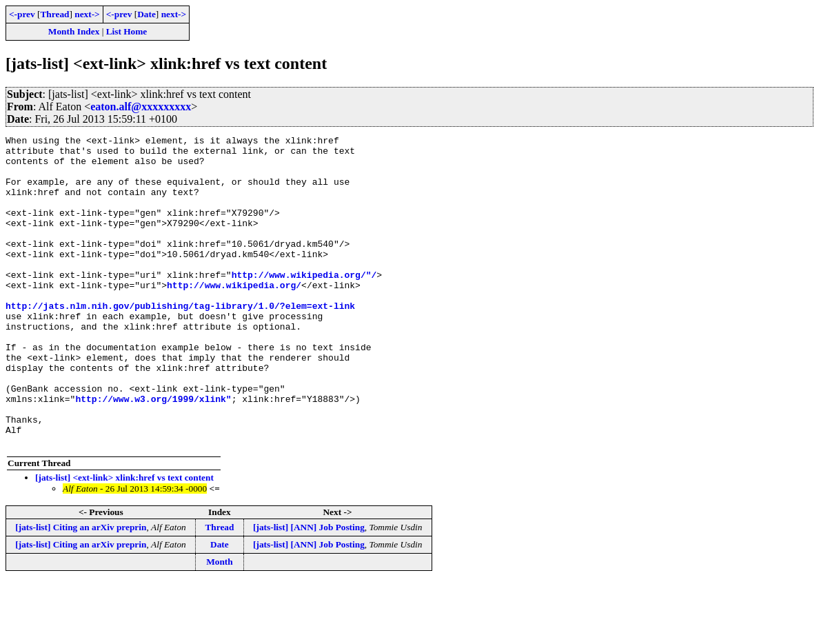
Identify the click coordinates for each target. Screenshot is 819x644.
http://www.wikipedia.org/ (234, 316)
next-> (87, 14)
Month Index (74, 31)
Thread (54, 14)
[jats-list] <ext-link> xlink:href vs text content (124, 540)
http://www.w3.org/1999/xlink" (153, 452)
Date (146, 14)
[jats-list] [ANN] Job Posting (309, 589)
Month (220, 624)
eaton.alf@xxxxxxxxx (141, 107)
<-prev (22, 14)
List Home (127, 31)
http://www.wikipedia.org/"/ (304, 303)
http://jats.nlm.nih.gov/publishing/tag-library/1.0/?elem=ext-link (180, 341)
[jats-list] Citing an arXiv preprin (81, 589)
